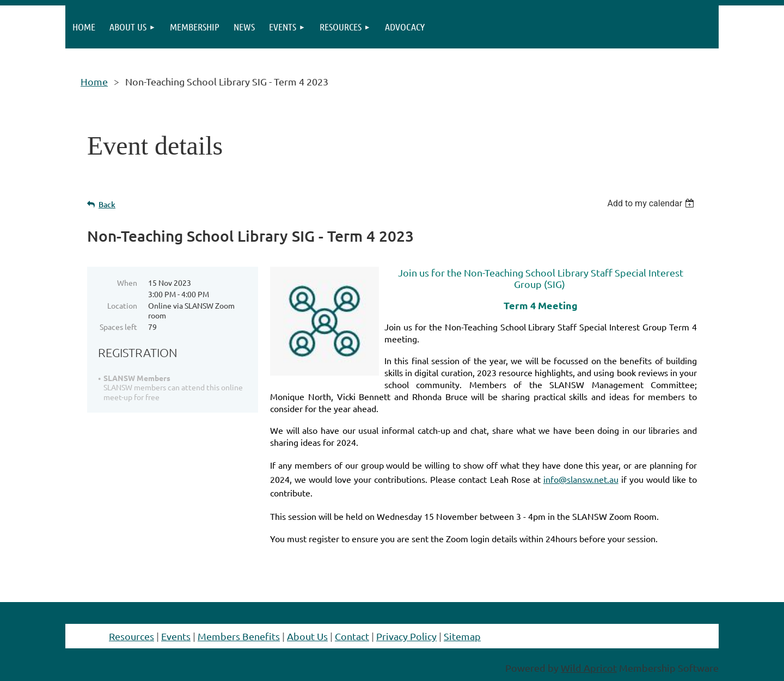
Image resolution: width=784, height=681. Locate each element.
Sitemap (462, 636)
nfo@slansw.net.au (581, 479)
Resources (131, 636)
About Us (307, 636)
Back (107, 204)
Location (122, 305)
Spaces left (118, 327)
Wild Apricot (589, 668)
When (127, 283)
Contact (352, 636)
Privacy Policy (406, 636)
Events (176, 636)
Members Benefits (239, 636)
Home (94, 81)
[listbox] (652, 203)
